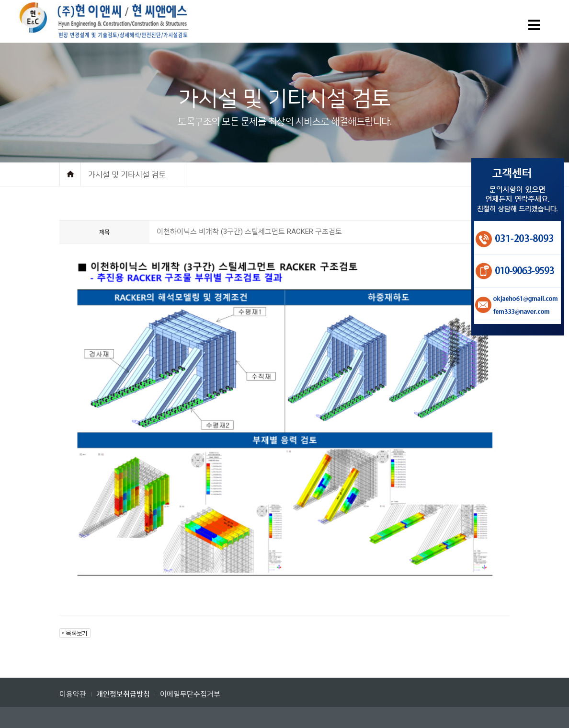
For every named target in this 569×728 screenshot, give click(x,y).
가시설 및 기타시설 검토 (127, 174)
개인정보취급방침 (123, 694)
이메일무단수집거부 (190, 694)
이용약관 (73, 694)
